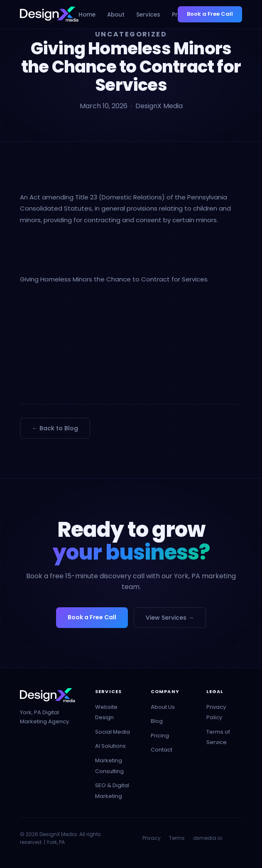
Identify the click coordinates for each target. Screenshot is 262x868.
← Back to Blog (55, 428)
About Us (163, 707)
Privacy (152, 838)
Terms (177, 838)
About (116, 15)
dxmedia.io (208, 838)
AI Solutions (110, 746)
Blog (157, 721)
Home (87, 15)
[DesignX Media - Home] (49, 14)
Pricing (160, 736)
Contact (162, 750)
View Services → (170, 618)
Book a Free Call (210, 14)
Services (148, 15)
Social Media (113, 732)
